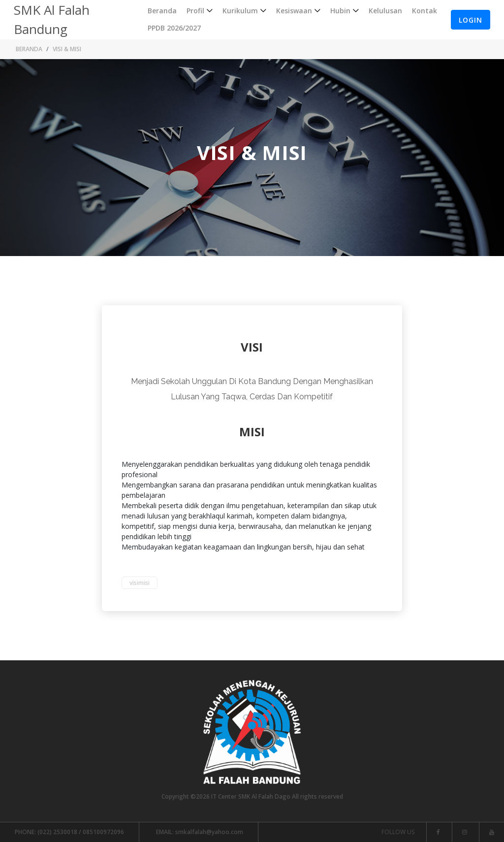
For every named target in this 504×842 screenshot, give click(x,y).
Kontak (425, 11)
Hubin (340, 11)
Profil (195, 11)
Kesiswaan (294, 11)
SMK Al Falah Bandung (52, 19)
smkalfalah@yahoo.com (200, 832)
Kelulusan (385, 11)
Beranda (162, 11)
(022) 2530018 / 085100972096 (69, 832)
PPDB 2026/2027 (174, 28)
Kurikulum (240, 11)
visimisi (140, 583)
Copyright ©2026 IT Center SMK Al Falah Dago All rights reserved (252, 796)
